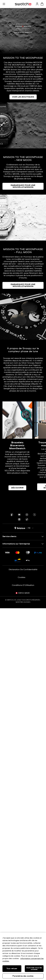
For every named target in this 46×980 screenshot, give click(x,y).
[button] (4, 4)
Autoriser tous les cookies (34, 969)
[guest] (37, 4)
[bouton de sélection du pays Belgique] (20, 528)
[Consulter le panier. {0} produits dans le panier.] (42, 4)
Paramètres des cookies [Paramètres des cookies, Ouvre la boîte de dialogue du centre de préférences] (23, 976)
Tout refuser (12, 969)
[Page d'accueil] (23, 4)
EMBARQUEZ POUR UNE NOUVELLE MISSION (23, 186)
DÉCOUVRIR (17, 488)
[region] (23, 956)
